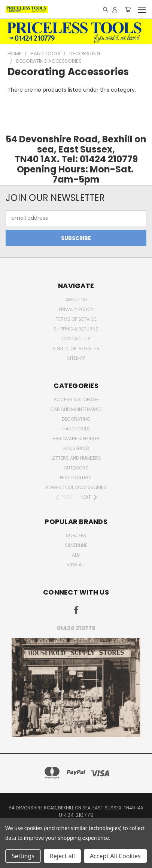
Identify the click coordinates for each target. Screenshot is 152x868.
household (76, 448)
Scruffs (76, 535)
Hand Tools (76, 429)
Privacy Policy (76, 309)
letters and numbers (76, 458)
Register (89, 348)
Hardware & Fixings (76, 439)
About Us (76, 300)
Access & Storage (76, 399)
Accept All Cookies (115, 856)
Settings (23, 856)
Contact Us (76, 339)
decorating (76, 419)
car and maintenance (76, 409)
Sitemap (76, 358)
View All (76, 565)
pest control (76, 478)
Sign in (61, 348)
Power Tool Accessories (76, 487)
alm (76, 555)
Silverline (76, 545)
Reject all (62, 856)
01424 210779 (76, 628)
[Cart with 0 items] (128, 9)
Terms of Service (76, 319)
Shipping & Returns (76, 329)
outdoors (76, 468)
